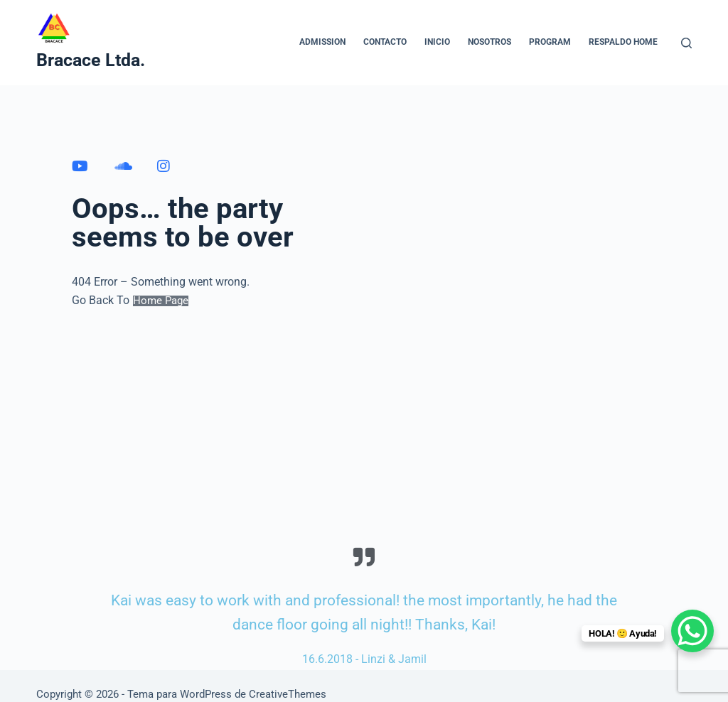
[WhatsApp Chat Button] (692, 631)
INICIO (437, 42)
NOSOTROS (489, 42)
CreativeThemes (288, 694)
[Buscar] (686, 43)
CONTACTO (385, 42)
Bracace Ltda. (91, 60)
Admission (322, 42)
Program (550, 42)
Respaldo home (623, 42)
